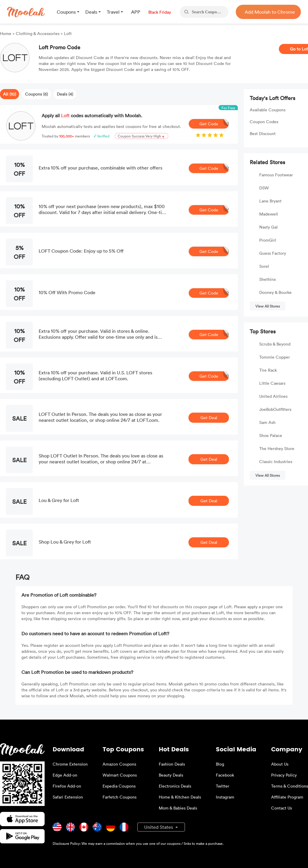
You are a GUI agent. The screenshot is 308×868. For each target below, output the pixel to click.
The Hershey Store (277, 448)
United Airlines (273, 396)
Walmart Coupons (120, 775)
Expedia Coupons (119, 786)
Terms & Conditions (290, 786)
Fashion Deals (172, 764)
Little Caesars (272, 383)
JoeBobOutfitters (275, 409)
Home (6, 33)
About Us (280, 764)
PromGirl (268, 240)
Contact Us (282, 808)
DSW (264, 188)
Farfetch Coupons (120, 797)
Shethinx (268, 279)
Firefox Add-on (67, 786)
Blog (220, 764)
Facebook (225, 775)
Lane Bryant (270, 201)
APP (136, 12)
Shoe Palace (271, 435)
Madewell (269, 214)
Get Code (214, 124)
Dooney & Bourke (275, 292)
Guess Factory (273, 253)
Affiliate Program (287, 797)
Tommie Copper (275, 357)
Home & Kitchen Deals (180, 797)
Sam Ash (267, 422)
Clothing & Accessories (38, 33)
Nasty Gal (268, 227)
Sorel (264, 266)
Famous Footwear (276, 175)
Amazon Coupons (119, 764)
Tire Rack (268, 370)
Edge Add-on (65, 775)
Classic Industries (276, 461)
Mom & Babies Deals (178, 808)
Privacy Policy (284, 775)
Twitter (223, 786)
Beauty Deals (171, 775)
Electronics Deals (175, 786)
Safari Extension (68, 797)
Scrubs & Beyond (275, 344)
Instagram (225, 797)
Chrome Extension (70, 764)
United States (159, 827)
